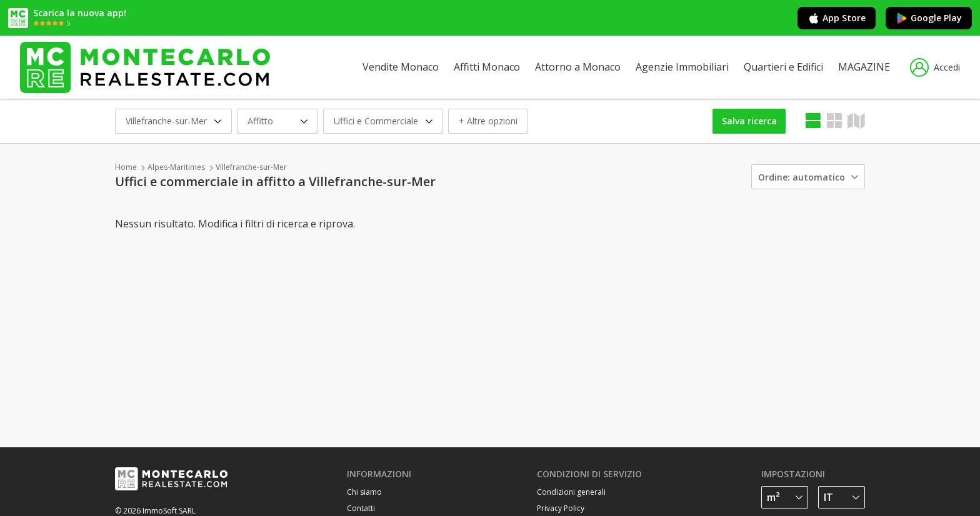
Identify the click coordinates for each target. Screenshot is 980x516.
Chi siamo (364, 492)
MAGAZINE (864, 67)
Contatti (361, 508)
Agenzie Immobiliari (682, 67)
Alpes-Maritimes (176, 167)
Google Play (929, 18)
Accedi (935, 67)
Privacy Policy (561, 508)
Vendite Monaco (401, 67)
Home (126, 167)
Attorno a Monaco (578, 67)
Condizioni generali (571, 492)
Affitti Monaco (487, 67)
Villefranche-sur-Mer (251, 167)
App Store (837, 18)
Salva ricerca (749, 121)
